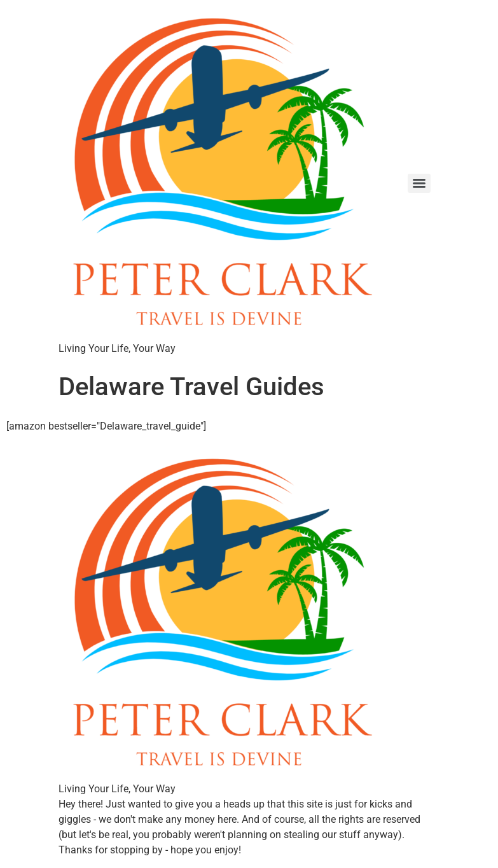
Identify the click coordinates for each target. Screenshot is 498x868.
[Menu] (419, 183)
